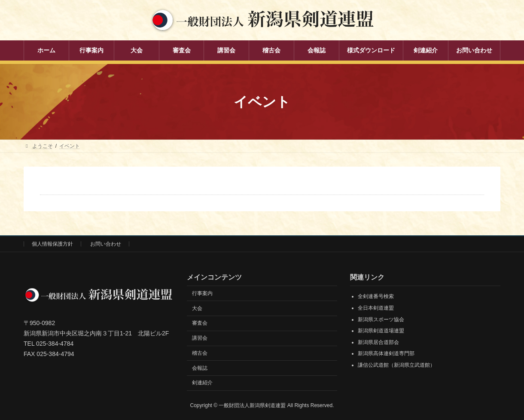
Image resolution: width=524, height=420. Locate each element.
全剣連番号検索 (376, 296)
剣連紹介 (202, 383)
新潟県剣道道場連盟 (381, 331)
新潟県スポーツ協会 (381, 320)
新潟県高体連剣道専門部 (386, 353)
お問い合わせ (106, 244)
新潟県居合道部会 (378, 342)
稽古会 (200, 353)
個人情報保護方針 (52, 244)
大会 (197, 308)
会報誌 (200, 368)
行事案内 (202, 293)
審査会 (200, 323)
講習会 (200, 338)
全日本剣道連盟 (376, 308)
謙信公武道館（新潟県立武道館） (396, 365)
